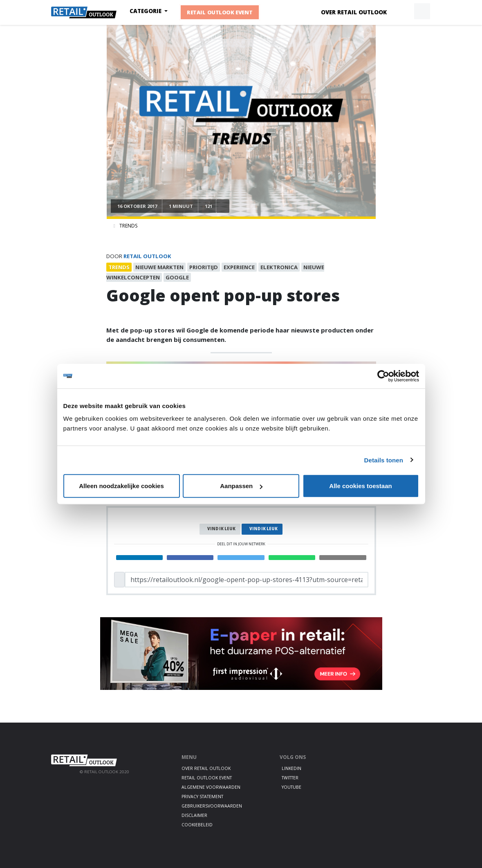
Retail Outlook (147, 256)
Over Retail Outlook (354, 12)
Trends (128, 226)
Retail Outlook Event (220, 12)
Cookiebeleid (197, 825)
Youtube (291, 787)
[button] (403, 11)
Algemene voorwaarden (211, 787)
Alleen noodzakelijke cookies (121, 486)
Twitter (290, 778)
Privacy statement (202, 797)
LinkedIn (291, 768)
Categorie (146, 11)
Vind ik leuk (221, 529)
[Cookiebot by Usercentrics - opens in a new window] (383, 376)
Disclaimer (194, 815)
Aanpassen (241, 486)
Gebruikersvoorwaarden (212, 806)
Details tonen (384, 460)
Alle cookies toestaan (360, 486)
